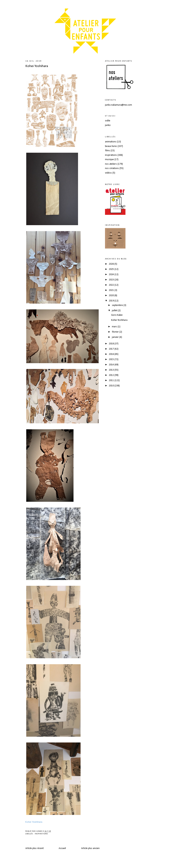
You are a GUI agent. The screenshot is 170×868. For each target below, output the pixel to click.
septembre (118, 305)
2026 (112, 264)
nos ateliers (111, 164)
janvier (116, 337)
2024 (112, 275)
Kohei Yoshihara (37, 66)
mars (115, 327)
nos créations (112, 168)
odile (108, 121)
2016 (112, 354)
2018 (112, 344)
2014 (112, 365)
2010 (112, 386)
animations (111, 142)
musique (109, 159)
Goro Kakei (117, 315)
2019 (112, 301)
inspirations (41, 834)
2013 (112, 370)
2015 (112, 359)
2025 (112, 269)
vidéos (108, 173)
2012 (112, 375)
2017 (112, 349)
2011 (112, 380)
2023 (112, 280)
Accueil (62, 848)
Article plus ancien (90, 848)
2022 (112, 285)
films (108, 151)
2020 (112, 296)
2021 (112, 290)
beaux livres (111, 146)
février (116, 332)
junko (108, 125)
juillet (115, 311)
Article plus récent (34, 848)
